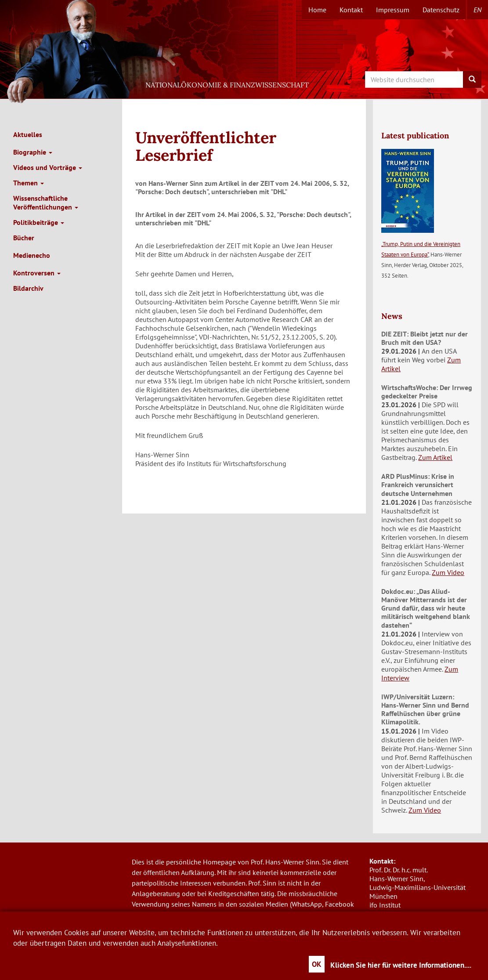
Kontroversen (37, 273)
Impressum (393, 10)
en (477, 10)
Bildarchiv (28, 288)
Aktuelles (28, 134)
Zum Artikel (435, 457)
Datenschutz (441, 10)
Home (317, 10)
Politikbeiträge (39, 222)
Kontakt (351, 10)
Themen (29, 183)
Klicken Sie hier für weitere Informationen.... (401, 965)
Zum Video (448, 572)
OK (317, 964)
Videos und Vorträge (48, 167)
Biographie (33, 152)
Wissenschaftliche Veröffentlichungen (46, 203)
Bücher (24, 238)
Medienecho (32, 255)
